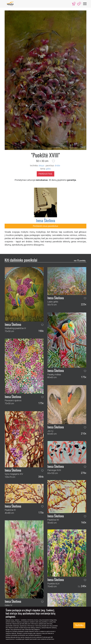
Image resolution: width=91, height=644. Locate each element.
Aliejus (41, 166)
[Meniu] (85, 4)
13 (80, 260)
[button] (53, 161)
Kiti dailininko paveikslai (21, 260)
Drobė (57, 166)
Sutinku (79, 625)
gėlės (48, 169)
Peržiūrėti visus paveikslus (45, 226)
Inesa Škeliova (46, 220)
